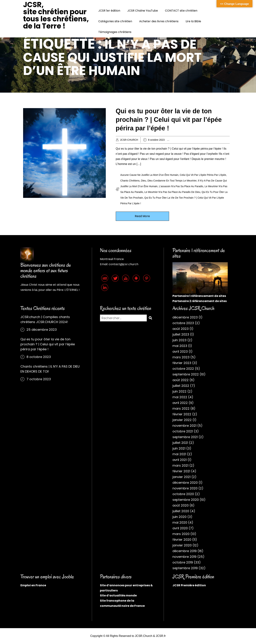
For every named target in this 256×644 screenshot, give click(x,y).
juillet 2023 (181, 334)
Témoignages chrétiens (115, 32)
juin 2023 (179, 340)
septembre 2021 (185, 437)
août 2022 (181, 380)
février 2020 (182, 540)
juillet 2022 (181, 386)
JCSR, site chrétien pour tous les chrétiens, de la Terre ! (56, 15)
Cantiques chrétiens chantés (215, 140)
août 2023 (181, 329)
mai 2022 (180, 397)
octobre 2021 (183, 431)
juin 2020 (179, 517)
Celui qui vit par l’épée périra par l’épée (203, 175)
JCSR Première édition (189, 585)
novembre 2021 (184, 426)
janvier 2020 (182, 545)
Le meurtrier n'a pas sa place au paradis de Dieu (172, 192)
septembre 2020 (186, 500)
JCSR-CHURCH (129, 140)
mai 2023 (180, 346)
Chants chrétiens (130, 181)
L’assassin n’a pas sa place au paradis (181, 186)
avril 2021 (180, 460)
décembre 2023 (185, 317)
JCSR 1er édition (109, 11)
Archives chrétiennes (186, 140)
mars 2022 (181, 408)
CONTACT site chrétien (181, 11)
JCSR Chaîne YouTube (143, 11)
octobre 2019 (183, 562)
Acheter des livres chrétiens (159, 21)
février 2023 (182, 363)
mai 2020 (180, 522)
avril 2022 (180, 403)
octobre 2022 (183, 369)
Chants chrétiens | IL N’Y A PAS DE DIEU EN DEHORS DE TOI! (50, 369)
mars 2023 (181, 357)
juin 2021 (179, 448)
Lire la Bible (193, 21)
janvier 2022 (182, 420)
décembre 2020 (185, 483)
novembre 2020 (185, 488)
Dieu (144, 181)
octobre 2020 (183, 494)
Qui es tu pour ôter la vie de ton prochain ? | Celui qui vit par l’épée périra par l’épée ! (169, 120)
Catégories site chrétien (115, 21)
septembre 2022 (186, 374)
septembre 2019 (185, 568)
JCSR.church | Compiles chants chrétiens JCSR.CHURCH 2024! (45, 319)
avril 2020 (180, 528)
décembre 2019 (185, 551)
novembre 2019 (184, 557)
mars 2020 (181, 534)
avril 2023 (180, 351)
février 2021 (181, 471)
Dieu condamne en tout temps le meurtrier (172, 181)
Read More (142, 216)
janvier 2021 (182, 477)
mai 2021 (179, 454)
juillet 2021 (180, 443)
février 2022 (182, 414)
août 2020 (181, 505)
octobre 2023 (183, 323)
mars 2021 (180, 465)
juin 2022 (179, 391)
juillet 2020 (181, 511)
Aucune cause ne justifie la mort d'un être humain (149, 175)
